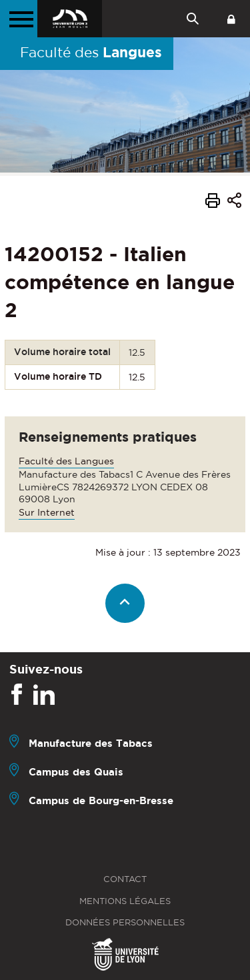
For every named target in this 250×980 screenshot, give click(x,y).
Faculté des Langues (66, 461)
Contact (125, 879)
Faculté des (91, 52)
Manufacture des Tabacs (91, 743)
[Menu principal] (19, 19)
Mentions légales (125, 901)
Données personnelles (125, 922)
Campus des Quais (76, 772)
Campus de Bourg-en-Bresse (101, 800)
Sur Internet (47, 512)
